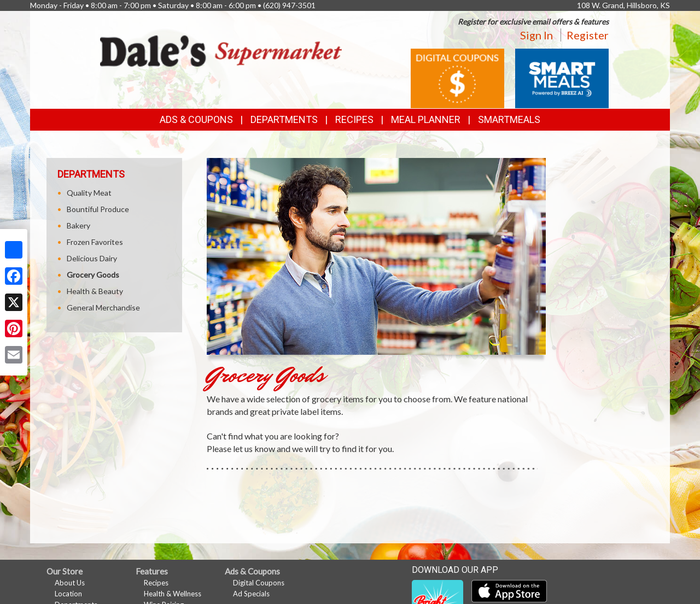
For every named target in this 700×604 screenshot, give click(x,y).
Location (68, 594)
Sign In (536, 35)
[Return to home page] (221, 50)
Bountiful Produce (98, 209)
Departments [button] (284, 119)
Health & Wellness (173, 594)
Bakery (78, 225)
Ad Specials (251, 594)
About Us (70, 583)
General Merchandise (103, 307)
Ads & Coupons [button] (196, 119)
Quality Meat (89, 193)
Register (588, 35)
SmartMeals (509, 119)
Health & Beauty (95, 291)
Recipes (354, 119)
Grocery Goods (93, 275)
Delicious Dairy (92, 258)
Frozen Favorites (95, 242)
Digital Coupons (259, 583)
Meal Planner (426, 119)
